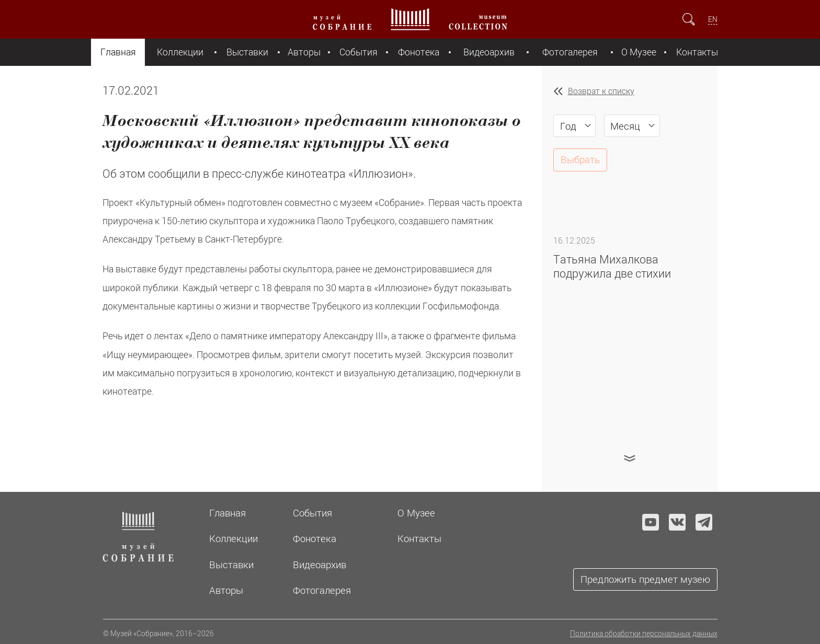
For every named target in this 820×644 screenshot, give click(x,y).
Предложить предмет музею (645, 579)
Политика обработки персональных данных (644, 633)
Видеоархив (489, 52)
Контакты (697, 52)
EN (713, 19)
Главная (118, 52)
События (358, 52)
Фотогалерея (570, 52)
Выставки (247, 52)
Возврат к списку (601, 91)
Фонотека (419, 52)
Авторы (304, 52)
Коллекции (180, 52)
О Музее (639, 52)
